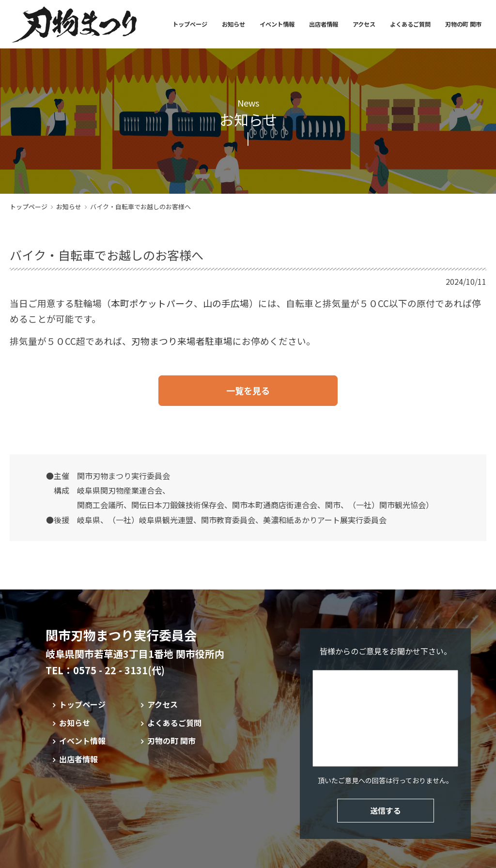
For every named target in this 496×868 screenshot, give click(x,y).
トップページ (190, 24)
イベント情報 (277, 24)
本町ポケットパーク (152, 303)
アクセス (364, 24)
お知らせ (233, 24)
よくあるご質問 (410, 24)
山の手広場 (226, 303)
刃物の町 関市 (463, 24)
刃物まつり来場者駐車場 (182, 341)
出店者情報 (324, 24)
